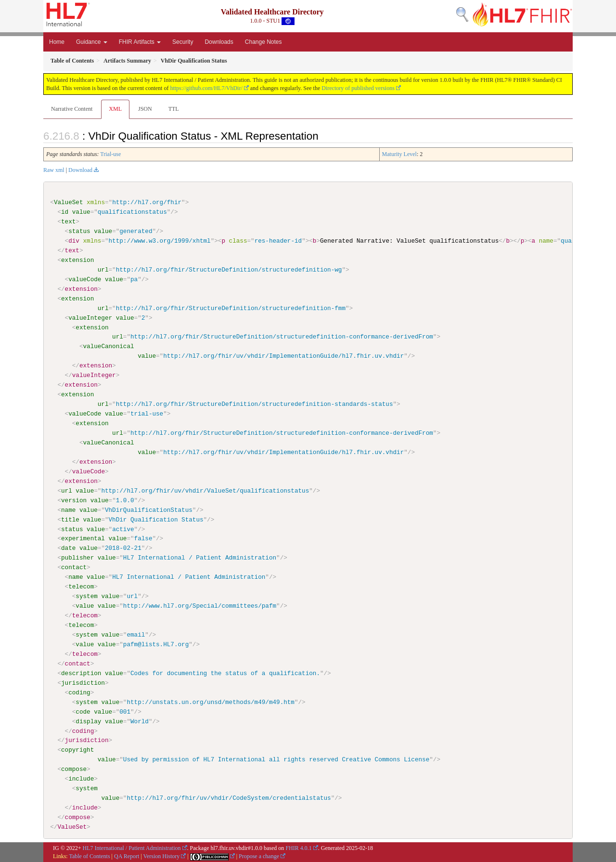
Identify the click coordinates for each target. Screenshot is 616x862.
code (83, 711)
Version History (162, 856)
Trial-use (110, 154)
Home (57, 42)
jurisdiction (83, 682)
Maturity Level (399, 154)
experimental (83, 538)
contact (74, 567)
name (68, 509)
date (68, 548)
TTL (174, 109)
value (81, 212)
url (103, 270)
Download (80, 170)
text (68, 222)
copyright (77, 750)
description (81, 673)
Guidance (92, 42)
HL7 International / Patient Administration (132, 848)
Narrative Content (72, 109)
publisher (77, 558)
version (74, 500)
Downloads (219, 42)
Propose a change (259, 856)
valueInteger (90, 317)
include (81, 778)
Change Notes (263, 42)
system (86, 596)
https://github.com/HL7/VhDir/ (206, 88)
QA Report (127, 856)
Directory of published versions (358, 88)
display (88, 721)
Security (183, 42)
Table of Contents (89, 856)
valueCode (85, 279)
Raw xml (54, 170)
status (79, 231)
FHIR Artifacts (140, 42)
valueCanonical (108, 346)
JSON (145, 109)
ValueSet (69, 202)
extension (77, 260)
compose (74, 769)
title (70, 519)
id (65, 212)
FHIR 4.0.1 (298, 848)
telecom (81, 587)
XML (115, 109)
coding (79, 692)
